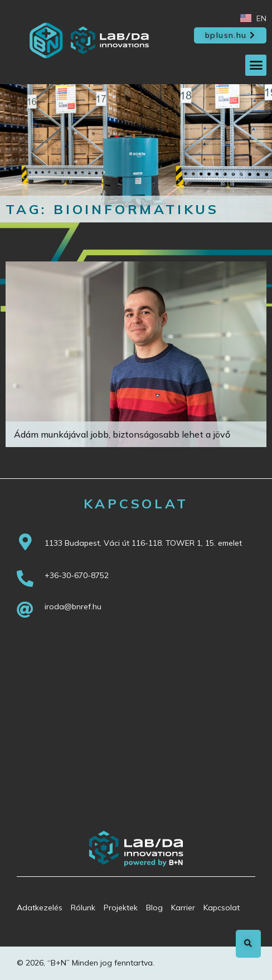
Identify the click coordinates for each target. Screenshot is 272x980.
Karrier (183, 908)
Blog (154, 908)
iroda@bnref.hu (73, 607)
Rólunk (83, 908)
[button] (230, 36)
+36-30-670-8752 (77, 575)
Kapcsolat (222, 908)
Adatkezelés (40, 908)
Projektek (121, 908)
